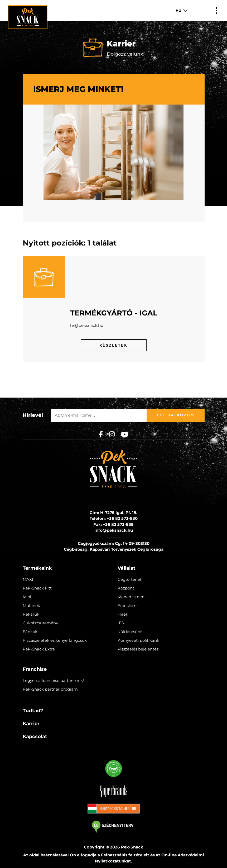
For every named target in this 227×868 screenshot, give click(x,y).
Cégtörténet (130, 579)
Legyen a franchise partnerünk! (53, 680)
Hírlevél (33, 415)
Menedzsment (132, 597)
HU (178, 11)
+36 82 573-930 (122, 518)
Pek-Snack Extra (39, 649)
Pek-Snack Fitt (37, 588)
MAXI (28, 579)
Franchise (127, 605)
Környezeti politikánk (138, 640)
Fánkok (30, 632)
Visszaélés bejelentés (138, 649)
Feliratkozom (176, 415)
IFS (121, 623)
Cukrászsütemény (40, 623)
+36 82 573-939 (118, 524)
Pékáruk (31, 614)
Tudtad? (33, 711)
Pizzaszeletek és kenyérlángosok (55, 640)
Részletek (113, 345)
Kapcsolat (35, 737)
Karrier (31, 724)
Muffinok (31, 605)
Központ (126, 588)
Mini (27, 597)
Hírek (123, 614)
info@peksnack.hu (114, 530)
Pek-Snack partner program (50, 689)
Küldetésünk (130, 632)
